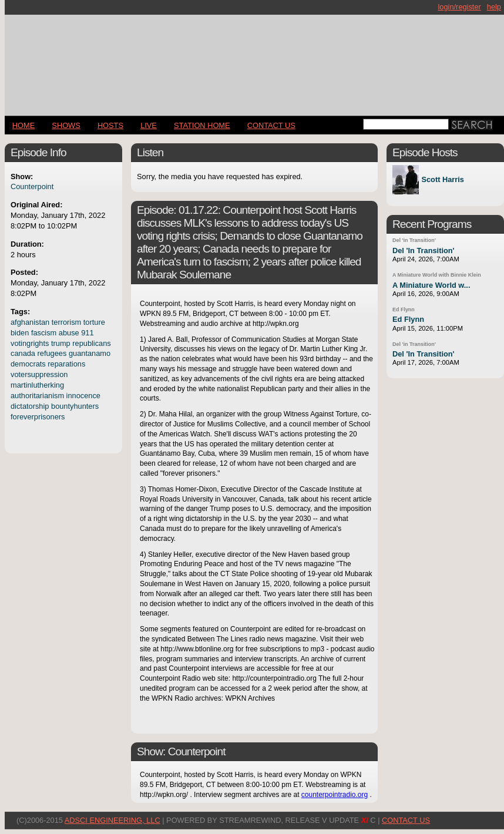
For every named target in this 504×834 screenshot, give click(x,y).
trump (61, 343)
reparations (66, 364)
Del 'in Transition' (414, 240)
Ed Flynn (404, 310)
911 (87, 333)
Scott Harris (443, 180)
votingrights (30, 343)
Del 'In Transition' (424, 250)
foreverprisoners (38, 417)
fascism (44, 333)
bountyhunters (75, 406)
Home (23, 125)
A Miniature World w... (431, 285)
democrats (28, 364)
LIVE (149, 125)
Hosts (110, 125)
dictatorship (30, 406)
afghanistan (30, 322)
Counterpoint (32, 186)
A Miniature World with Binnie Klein (437, 275)
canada (23, 353)
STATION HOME (202, 125)
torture (94, 322)
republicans (91, 343)
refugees (52, 353)
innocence (83, 396)
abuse (69, 333)
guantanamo (90, 353)
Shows (66, 125)
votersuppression (39, 374)
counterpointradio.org (335, 795)
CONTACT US (271, 125)
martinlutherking (37, 385)
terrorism (66, 322)
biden (20, 333)
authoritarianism (37, 396)
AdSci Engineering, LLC (112, 820)
